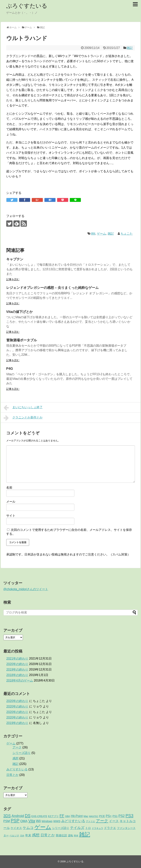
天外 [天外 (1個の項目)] (22, 836)
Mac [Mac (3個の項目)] (86, 816)
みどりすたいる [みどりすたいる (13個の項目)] (73, 821)
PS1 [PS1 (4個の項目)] (115, 816)
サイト (11, 516)
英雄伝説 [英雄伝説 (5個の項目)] (61, 835)
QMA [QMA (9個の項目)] (24, 821)
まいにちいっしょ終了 (23, 408)
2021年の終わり (17, 658)
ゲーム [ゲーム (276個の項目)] (43, 827)
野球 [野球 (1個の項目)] (76, 836)
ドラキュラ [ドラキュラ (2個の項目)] (97, 828)
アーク (17, 747)
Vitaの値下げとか (20, 312)
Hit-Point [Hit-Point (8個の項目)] (77, 816)
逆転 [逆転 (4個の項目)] (71, 835)
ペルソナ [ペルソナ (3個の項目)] (14, 835)
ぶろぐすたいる (27, 6)
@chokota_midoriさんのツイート (26, 589)
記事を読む (13, 279)
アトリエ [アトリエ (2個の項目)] (90, 821)
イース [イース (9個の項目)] (114, 821)
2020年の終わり (17, 664)
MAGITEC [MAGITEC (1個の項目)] (94, 816)
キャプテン (15, 259)
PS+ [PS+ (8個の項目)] (109, 816)
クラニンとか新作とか (23, 418)
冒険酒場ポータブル (22, 340)
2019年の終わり (17, 669)
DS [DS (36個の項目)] (28, 816)
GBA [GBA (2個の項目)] (68, 816)
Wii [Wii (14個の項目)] (38, 821)
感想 (16, 758)
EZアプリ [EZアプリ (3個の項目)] (53, 816)
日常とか (12, 775)
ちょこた (127, 234)
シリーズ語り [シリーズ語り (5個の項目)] (61, 828)
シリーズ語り (22, 753)
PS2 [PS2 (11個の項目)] (122, 816)
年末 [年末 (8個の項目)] (28, 835)
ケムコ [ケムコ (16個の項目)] (28, 828)
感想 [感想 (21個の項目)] (36, 835)
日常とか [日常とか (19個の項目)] (48, 835)
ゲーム (101, 234)
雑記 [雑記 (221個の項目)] (85, 834)
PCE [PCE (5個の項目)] (102, 816)
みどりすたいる (17, 769)
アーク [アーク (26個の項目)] (102, 821)
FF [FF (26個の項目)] (62, 816)
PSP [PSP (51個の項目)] (15, 821)
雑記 (130, 48)
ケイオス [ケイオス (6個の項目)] (16, 828)
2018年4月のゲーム (20, 680)
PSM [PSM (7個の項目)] (7, 821)
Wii (93, 234)
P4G (10, 369)
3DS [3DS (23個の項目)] (7, 816)
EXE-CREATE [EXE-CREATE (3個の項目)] (39, 816)
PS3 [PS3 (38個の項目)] (129, 816)
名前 (9, 488)
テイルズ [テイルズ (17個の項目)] (77, 828)
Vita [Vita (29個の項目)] (32, 821)
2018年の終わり (17, 675)
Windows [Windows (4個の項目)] (47, 821)
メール (11, 502)
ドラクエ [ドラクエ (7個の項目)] (110, 828)
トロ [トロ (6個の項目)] (88, 828)
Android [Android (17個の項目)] (18, 816)
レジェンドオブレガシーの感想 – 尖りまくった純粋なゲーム (52, 288)
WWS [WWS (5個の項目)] (57, 821)
